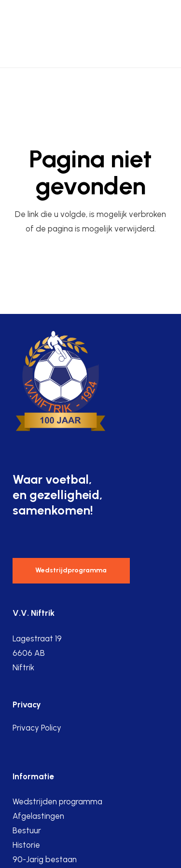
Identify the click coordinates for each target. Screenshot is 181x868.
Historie (26, 845)
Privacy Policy (37, 728)
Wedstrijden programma (57, 801)
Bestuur (27, 830)
